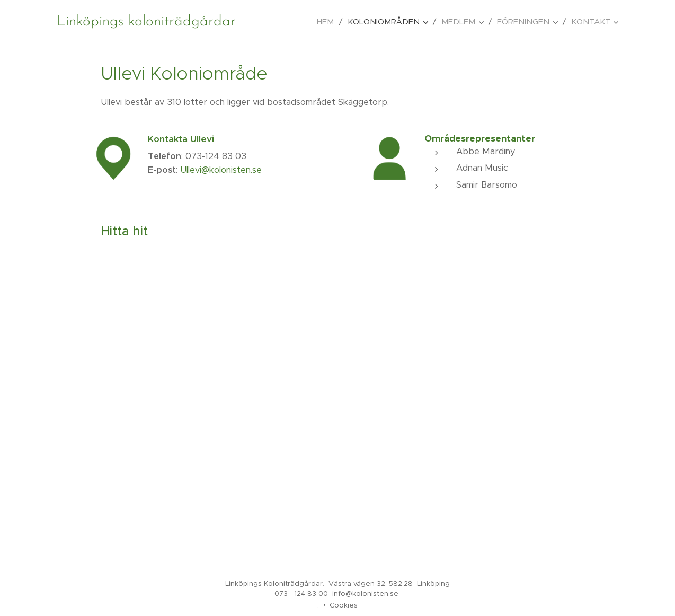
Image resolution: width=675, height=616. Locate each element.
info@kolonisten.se (365, 593)
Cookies (344, 605)
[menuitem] (328, 22)
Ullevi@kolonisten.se (221, 170)
